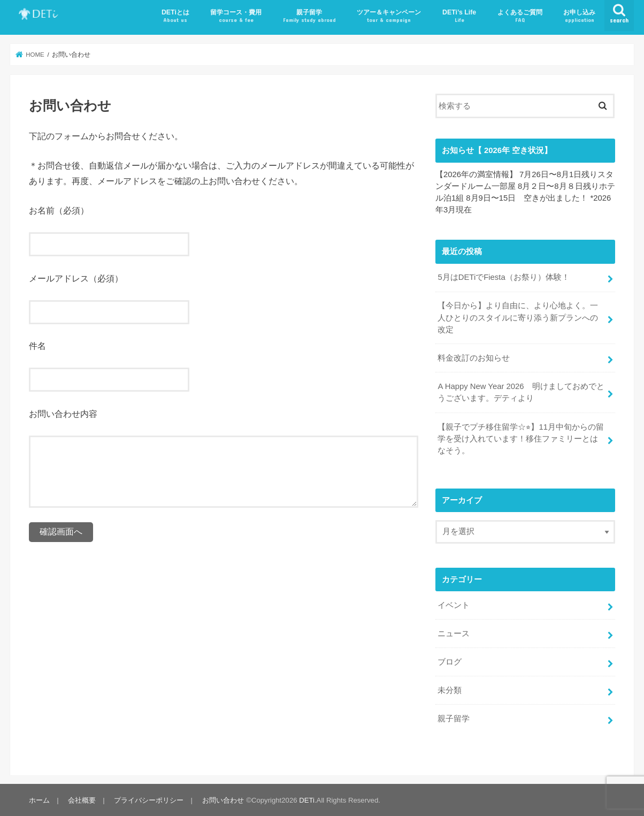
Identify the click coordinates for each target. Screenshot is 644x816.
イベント (454, 605)
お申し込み (579, 16)
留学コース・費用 (236, 16)
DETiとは (175, 16)
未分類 (450, 689)
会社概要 (82, 799)
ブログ (450, 661)
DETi (307, 799)
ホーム (39, 799)
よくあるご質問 (520, 16)
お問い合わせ (223, 799)
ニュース (454, 633)
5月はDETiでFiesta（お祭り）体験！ (503, 277)
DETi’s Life (459, 16)
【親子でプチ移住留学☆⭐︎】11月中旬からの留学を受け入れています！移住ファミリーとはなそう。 (521, 438)
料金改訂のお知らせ (474, 358)
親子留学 (309, 16)
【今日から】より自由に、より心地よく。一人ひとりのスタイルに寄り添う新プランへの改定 (518, 317)
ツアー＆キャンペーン (389, 16)
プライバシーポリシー (149, 799)
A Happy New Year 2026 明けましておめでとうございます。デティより (521, 392)
